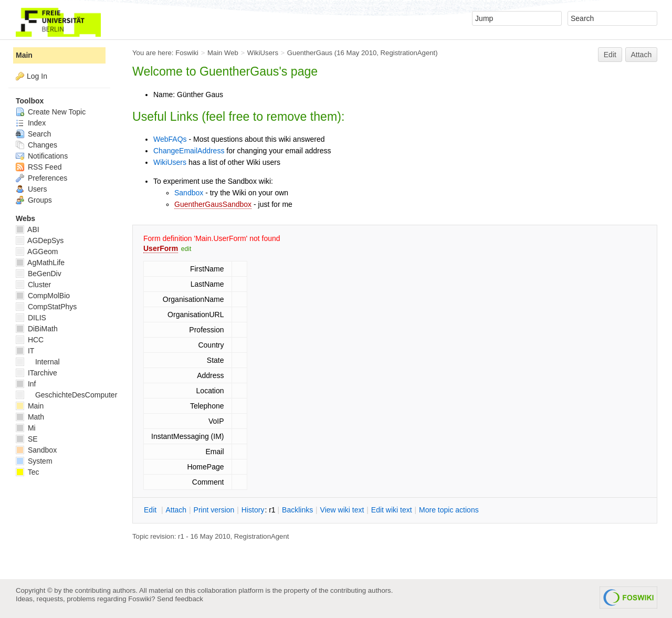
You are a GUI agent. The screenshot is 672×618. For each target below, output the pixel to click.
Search (33, 134)
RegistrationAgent (408, 53)
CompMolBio (43, 296)
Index (31, 123)
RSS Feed (39, 167)
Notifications (42, 156)
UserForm (161, 248)
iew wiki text (342, 510)
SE (27, 439)
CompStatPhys (46, 307)
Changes (36, 145)
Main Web (223, 53)
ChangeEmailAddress (189, 151)
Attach (642, 55)
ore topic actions (449, 510)
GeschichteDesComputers (68, 395)
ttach (176, 510)
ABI (28, 229)
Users (31, 189)
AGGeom (37, 252)
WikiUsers (263, 53)
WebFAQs (170, 139)
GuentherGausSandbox (213, 204)
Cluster (33, 285)
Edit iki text (392, 510)
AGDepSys (40, 240)
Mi (26, 428)
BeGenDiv (39, 274)
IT (25, 351)
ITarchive (36, 373)
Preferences (41, 178)
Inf (26, 384)
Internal (38, 362)
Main (24, 55)
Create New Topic (51, 112)
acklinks (297, 510)
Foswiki (187, 53)
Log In (37, 76)
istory (253, 510)
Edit (610, 55)
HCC (30, 340)
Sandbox (189, 193)
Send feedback (180, 599)
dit (151, 510)
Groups (34, 200)
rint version (214, 510)
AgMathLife (40, 263)
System (34, 461)
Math (30, 417)
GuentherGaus (310, 53)
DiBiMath (37, 329)
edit (186, 249)
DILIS (31, 318)
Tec (27, 472)
